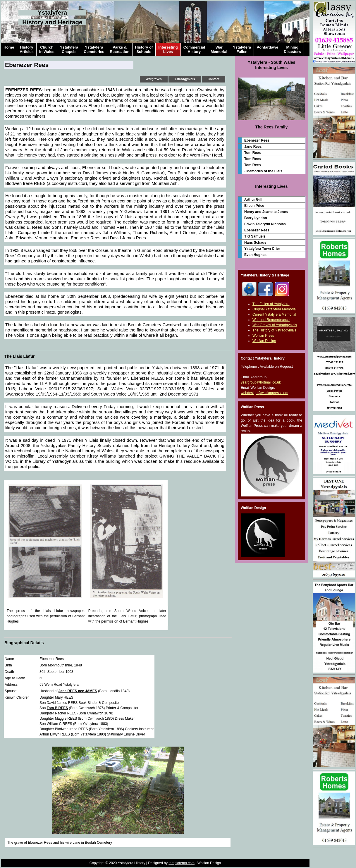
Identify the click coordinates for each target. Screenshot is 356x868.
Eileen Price (254, 206)
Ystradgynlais (185, 79)
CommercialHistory (194, 49)
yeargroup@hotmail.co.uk (261, 382)
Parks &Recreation (119, 49)
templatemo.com (182, 863)
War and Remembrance (271, 320)
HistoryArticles (27, 49)
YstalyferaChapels (69, 49)
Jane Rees (253, 147)
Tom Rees (252, 153)
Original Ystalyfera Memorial (275, 309)
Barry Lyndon (256, 218)
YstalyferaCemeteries (94, 49)
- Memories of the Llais (263, 171)
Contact (214, 79)
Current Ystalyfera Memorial (274, 314)
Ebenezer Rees (257, 140)
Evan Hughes (255, 255)
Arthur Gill (253, 200)
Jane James (59, 134)
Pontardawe (267, 49)
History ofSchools (144, 49)
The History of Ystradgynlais (274, 330)
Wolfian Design (264, 341)
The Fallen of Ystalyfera (271, 304)
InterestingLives (168, 49)
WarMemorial (219, 49)
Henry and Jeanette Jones (266, 212)
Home (9, 49)
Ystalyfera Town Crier (262, 249)
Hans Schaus (255, 243)
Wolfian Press (263, 336)
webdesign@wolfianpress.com (264, 393)
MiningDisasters (292, 49)
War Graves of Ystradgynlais (275, 325)
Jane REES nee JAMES (78, 691)
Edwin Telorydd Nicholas (265, 224)
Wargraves (154, 79)
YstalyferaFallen (242, 49)
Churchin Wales (47, 49)
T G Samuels (255, 236)
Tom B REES (57, 708)
